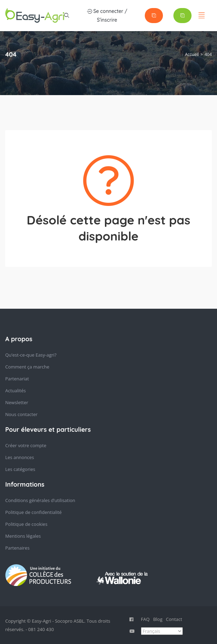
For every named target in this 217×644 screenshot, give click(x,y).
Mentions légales (23, 536)
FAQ (145, 619)
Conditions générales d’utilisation (40, 500)
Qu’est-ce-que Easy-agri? (31, 355)
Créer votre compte (26, 445)
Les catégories (20, 469)
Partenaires (17, 548)
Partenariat (17, 379)
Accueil (192, 54)
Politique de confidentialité (33, 512)
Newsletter (17, 402)
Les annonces (20, 457)
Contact (174, 619)
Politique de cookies (26, 524)
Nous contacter (21, 414)
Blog (158, 619)
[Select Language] (162, 631)
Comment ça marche (27, 367)
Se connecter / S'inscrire (107, 15)
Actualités (16, 391)
